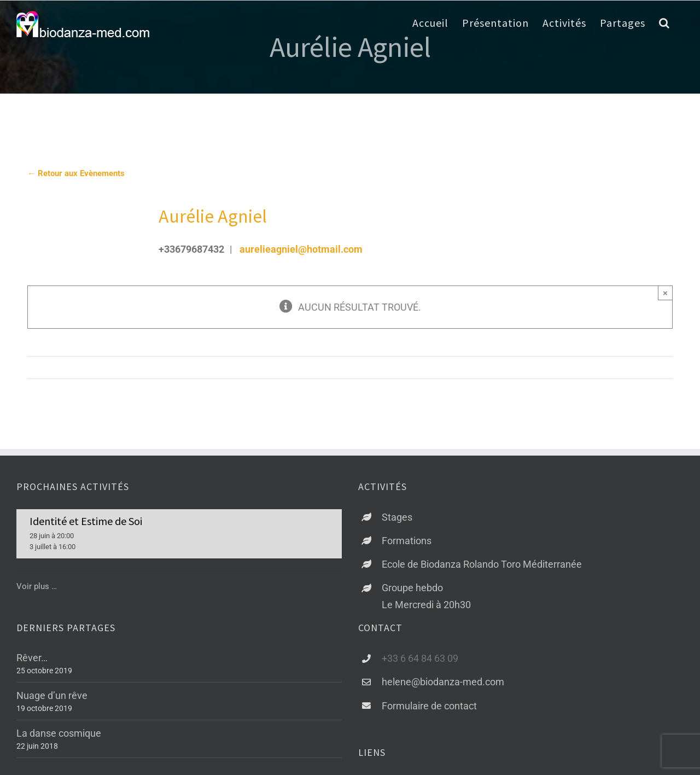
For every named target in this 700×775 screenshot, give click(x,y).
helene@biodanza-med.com (443, 682)
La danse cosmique (59, 733)
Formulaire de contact (429, 706)
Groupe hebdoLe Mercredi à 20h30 (426, 596)
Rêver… (32, 658)
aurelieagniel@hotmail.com (301, 249)
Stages (397, 517)
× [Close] (665, 293)
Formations (407, 541)
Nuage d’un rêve (52, 695)
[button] (664, 23)
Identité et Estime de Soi (86, 521)
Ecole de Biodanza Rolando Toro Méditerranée (482, 564)
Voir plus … (37, 586)
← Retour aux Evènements (76, 173)
